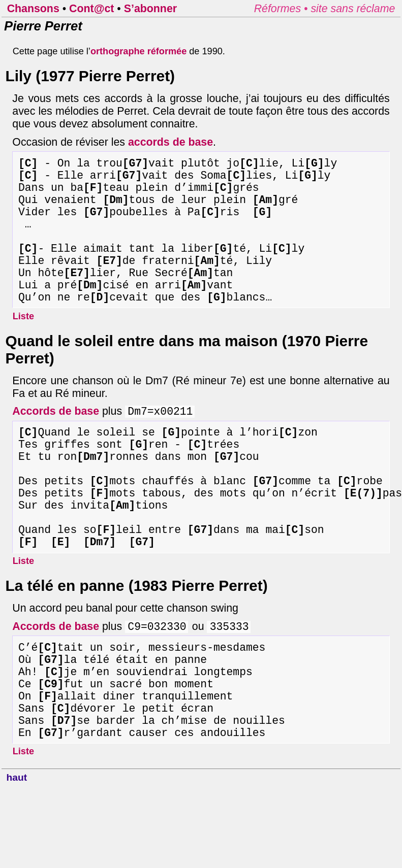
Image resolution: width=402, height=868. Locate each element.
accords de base (171, 142)
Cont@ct (91, 9)
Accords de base (56, 444)
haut (17, 858)
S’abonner (150, 9)
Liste (23, 347)
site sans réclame (353, 9)
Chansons (33, 9)
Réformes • (283, 9)
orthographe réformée (138, 51)
